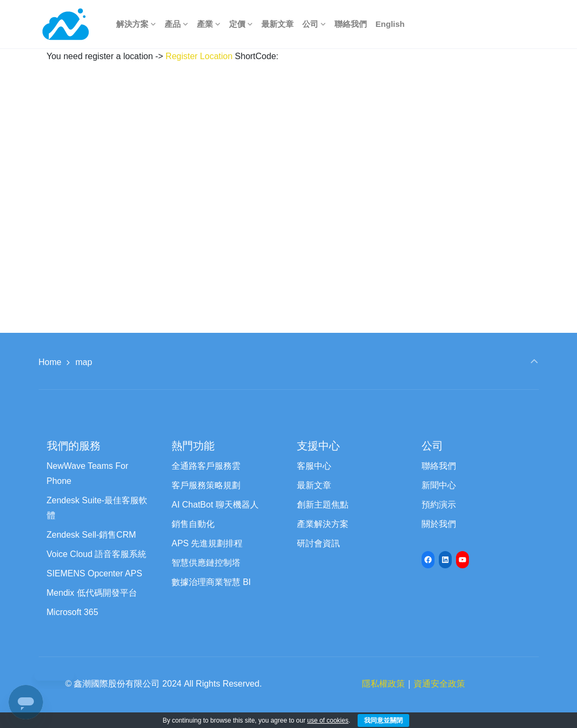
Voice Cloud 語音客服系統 (97, 554)
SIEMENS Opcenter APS (95, 573)
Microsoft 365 (73, 612)
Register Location (199, 56)
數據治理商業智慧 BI (211, 582)
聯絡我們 (439, 466)
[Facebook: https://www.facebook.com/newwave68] (428, 560)
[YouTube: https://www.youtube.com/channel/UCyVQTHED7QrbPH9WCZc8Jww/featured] (462, 560)
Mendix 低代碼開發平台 (92, 593)
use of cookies (328, 720)
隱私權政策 (383, 684)
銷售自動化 (193, 524)
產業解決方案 (323, 524)
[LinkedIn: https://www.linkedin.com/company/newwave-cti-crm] (445, 560)
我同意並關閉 (383, 720)
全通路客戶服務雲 (206, 466)
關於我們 (439, 524)
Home (50, 362)
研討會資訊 (318, 543)
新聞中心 (439, 485)
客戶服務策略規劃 (206, 485)
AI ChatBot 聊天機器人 (215, 505)
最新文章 (314, 485)
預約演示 (439, 505)
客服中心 (314, 466)
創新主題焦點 (323, 505)
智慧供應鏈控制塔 (206, 563)
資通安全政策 (439, 684)
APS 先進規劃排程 (207, 543)
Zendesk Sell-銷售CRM (91, 535)
